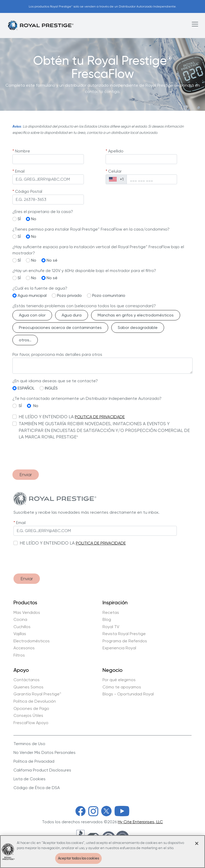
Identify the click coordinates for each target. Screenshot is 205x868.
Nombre (23, 151)
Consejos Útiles (28, 716)
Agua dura (72, 315)
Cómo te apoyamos (122, 687)
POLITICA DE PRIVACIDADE (100, 417)
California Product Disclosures (42, 770)
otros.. (25, 340)
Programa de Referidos (125, 641)
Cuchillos (22, 627)
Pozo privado (69, 295)
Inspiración (115, 603)
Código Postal (29, 191)
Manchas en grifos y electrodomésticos (136, 315)
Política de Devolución (35, 701)
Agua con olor (32, 315)
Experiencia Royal (119, 648)
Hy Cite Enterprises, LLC (140, 822)
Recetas (111, 613)
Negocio (112, 670)
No (34, 219)
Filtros (19, 655)
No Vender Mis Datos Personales (45, 752)
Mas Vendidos (27, 613)
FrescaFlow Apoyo (31, 723)
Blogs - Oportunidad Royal (128, 694)
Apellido (116, 151)
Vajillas (20, 634)
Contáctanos (27, 680)
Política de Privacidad (34, 761)
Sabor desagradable (138, 328)
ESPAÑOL (26, 388)
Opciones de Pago (31, 709)
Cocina (20, 620)
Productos (25, 603)
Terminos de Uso (29, 744)
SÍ (19, 219)
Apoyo (21, 670)
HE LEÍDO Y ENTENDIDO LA (46, 417)
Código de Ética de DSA (37, 788)
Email (20, 171)
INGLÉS (51, 388)
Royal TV (111, 627)
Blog (107, 620)
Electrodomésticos (32, 641)
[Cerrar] (197, 843)
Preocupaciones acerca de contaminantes (60, 328)
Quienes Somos (28, 687)
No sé (52, 260)
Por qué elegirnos (119, 680)
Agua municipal (32, 295)
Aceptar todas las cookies (78, 858)
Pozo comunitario (109, 295)
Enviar (26, 475)
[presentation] (52, 455)
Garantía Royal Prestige (37, 694)
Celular (115, 171)
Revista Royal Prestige (124, 634)
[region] (102, 852)
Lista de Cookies (30, 779)
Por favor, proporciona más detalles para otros (57, 354)
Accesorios (24, 648)
